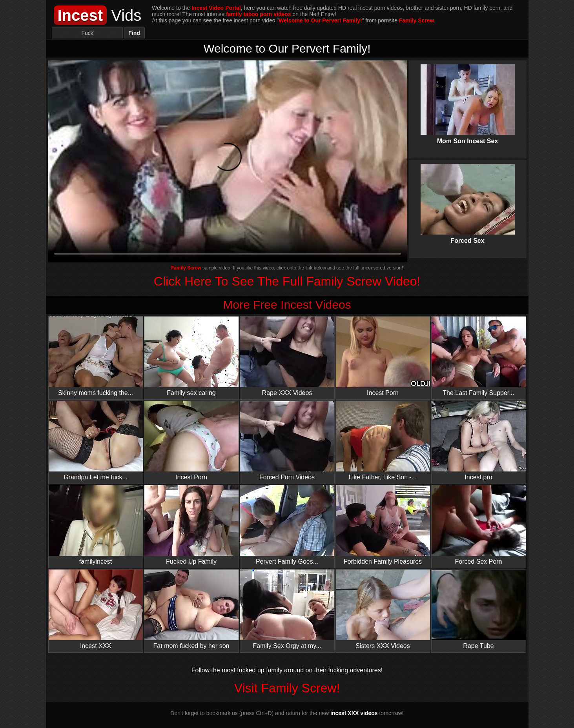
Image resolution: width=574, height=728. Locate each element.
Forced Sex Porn (479, 525)
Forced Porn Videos (287, 441)
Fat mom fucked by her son (191, 609)
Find (134, 33)
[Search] (87, 33)
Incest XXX (96, 609)
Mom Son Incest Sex (468, 98)
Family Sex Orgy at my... (287, 609)
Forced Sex (468, 197)
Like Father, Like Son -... (383, 441)
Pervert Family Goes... (287, 525)
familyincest (96, 525)
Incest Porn (383, 356)
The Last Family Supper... (479, 356)
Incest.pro (479, 441)
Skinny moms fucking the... (96, 356)
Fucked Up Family (191, 525)
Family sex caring (191, 356)
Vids (98, 15)
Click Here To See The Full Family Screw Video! (287, 281)
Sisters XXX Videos (383, 609)
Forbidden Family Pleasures (383, 525)
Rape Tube (479, 609)
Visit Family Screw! (287, 688)
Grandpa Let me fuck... (96, 441)
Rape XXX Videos (287, 356)
